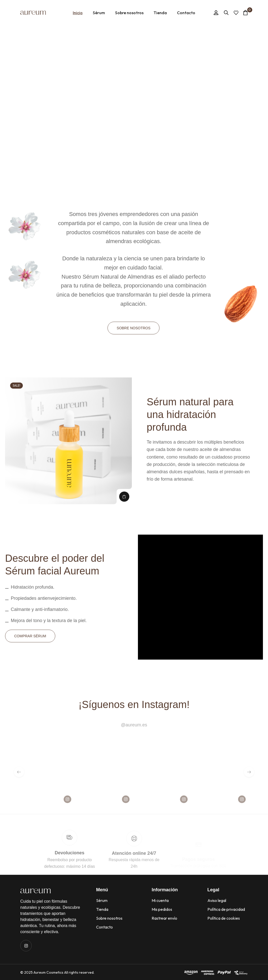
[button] (124, 497)
